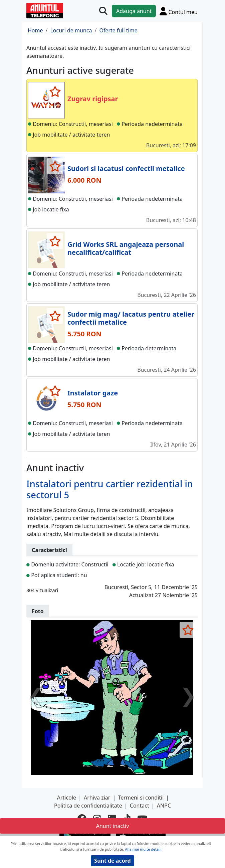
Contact (140, 806)
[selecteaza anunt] (55, 92)
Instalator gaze (93, 393)
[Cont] (179, 11)
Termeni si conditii (141, 798)
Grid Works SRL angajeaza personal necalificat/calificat (126, 248)
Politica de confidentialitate (88, 806)
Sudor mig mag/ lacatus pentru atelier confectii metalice (131, 318)
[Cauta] (103, 11)
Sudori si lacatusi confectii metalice (126, 168)
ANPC (164, 806)
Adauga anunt (134, 11)
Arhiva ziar (97, 798)
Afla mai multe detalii (143, 849)
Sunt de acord (112, 861)
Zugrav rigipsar (93, 99)
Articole (67, 798)
